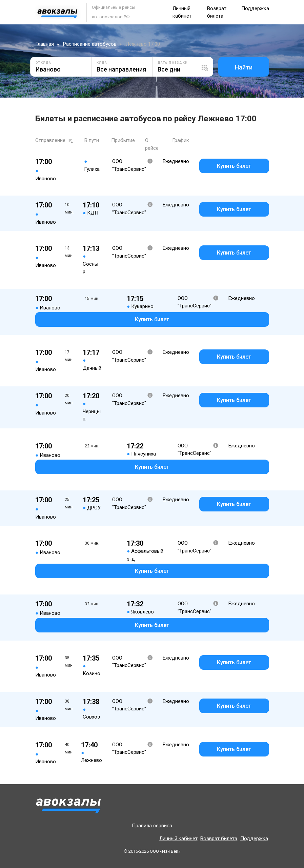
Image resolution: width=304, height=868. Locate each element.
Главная (45, 44)
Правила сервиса (152, 826)
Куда (102, 63)
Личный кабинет (178, 839)
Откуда (44, 63)
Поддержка (255, 8)
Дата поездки (173, 63)
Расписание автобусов (90, 44)
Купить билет (234, 166)
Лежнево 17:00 (143, 44)
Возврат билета (219, 839)
